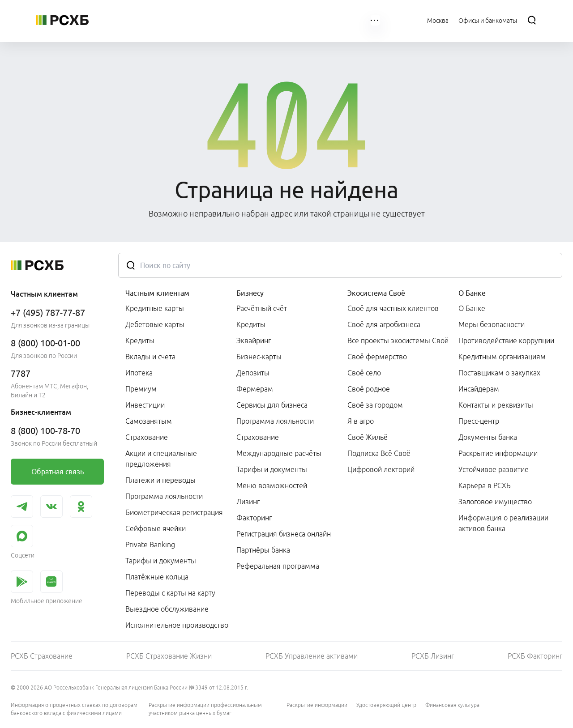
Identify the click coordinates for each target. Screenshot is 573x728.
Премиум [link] (141, 389)
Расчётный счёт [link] (262, 308)
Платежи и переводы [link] (160, 480)
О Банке (472, 293)
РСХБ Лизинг (433, 656)
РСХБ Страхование (42, 656)
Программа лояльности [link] (164, 496)
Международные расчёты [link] (279, 453)
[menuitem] (138, 20)
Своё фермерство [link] (377, 357)
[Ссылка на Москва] (438, 20)
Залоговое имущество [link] (495, 502)
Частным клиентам (157, 293)
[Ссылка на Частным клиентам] (138, 20)
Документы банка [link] (488, 437)
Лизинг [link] (248, 502)
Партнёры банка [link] (263, 550)
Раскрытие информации (317, 705)
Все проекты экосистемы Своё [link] (398, 341)
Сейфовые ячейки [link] (156, 528)
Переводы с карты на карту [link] (170, 593)
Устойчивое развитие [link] (494, 469)
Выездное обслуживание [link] (167, 609)
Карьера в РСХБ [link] (485, 485)
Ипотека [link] (139, 373)
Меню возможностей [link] (272, 485)
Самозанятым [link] (149, 421)
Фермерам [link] (255, 389)
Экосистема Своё (376, 293)
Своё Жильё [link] (368, 437)
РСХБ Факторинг (535, 656)
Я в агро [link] (361, 421)
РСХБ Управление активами (312, 656)
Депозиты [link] (253, 373)
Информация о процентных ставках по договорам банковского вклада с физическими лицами (74, 709)
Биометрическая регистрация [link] (174, 512)
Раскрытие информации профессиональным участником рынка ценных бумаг (205, 709)
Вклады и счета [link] (150, 357)
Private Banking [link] (150, 545)
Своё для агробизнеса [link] (384, 324)
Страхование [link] (147, 437)
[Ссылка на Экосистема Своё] (296, 20)
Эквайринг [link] (254, 341)
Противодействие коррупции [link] (506, 341)
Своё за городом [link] (375, 405)
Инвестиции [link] (145, 405)
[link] (57, 472)
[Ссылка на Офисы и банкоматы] (488, 20)
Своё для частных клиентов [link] (393, 308)
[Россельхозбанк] (62, 20)
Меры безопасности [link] (492, 324)
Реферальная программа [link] (278, 566)
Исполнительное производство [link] (177, 625)
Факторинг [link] (254, 518)
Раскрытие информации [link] (498, 453)
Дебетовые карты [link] (155, 324)
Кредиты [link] (140, 341)
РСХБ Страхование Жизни (169, 656)
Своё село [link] (364, 373)
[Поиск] (532, 20)
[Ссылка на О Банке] (348, 20)
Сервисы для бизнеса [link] (272, 405)
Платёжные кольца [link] (157, 577)
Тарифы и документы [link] (161, 561)
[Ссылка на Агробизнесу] (237, 20)
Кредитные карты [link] (155, 308)
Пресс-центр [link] (479, 421)
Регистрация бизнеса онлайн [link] (284, 534)
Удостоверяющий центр (386, 705)
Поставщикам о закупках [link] (499, 373)
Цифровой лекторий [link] (381, 469)
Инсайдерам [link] (479, 389)
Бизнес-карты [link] (259, 357)
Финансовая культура (452, 705)
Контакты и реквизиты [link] (496, 405)
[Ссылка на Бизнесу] (192, 20)
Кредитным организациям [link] (502, 357)
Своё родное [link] (369, 389)
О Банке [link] (472, 308)
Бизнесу (250, 293)
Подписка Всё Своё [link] (379, 453)
